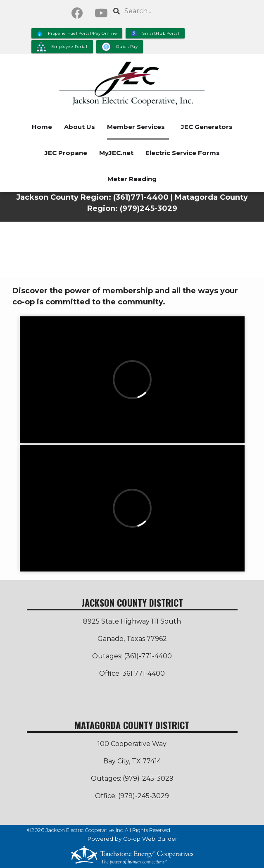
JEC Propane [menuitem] (66, 153)
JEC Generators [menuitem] (207, 127)
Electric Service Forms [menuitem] (183, 153)
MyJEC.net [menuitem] (116, 153)
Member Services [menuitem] (136, 127)
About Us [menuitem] (80, 127)
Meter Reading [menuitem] (132, 179)
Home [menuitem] (42, 127)
